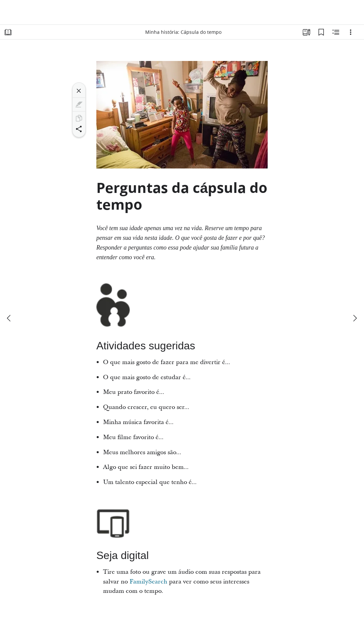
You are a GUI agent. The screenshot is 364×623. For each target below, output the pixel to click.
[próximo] (355, 318)
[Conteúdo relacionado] (336, 32)
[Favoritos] (321, 32)
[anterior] (9, 318)
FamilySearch (148, 582)
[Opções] (351, 32)
